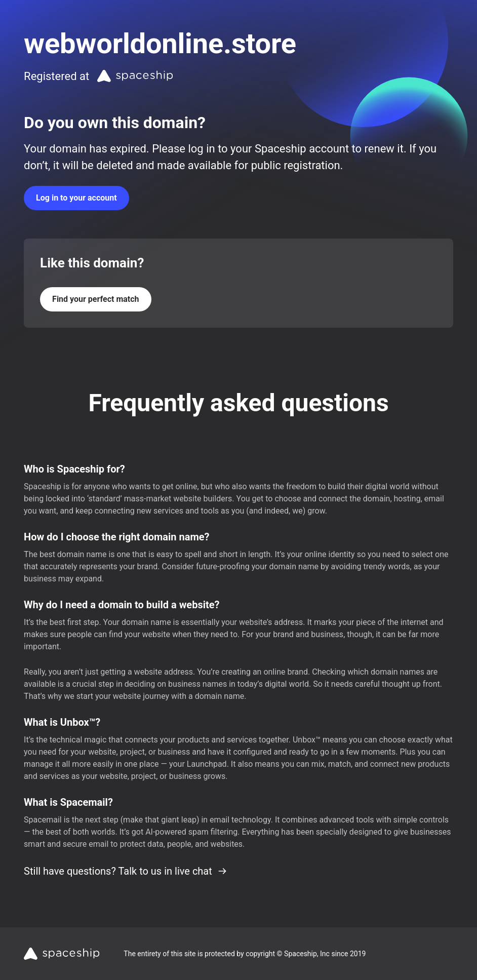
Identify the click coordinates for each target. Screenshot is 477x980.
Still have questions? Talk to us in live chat (126, 871)
